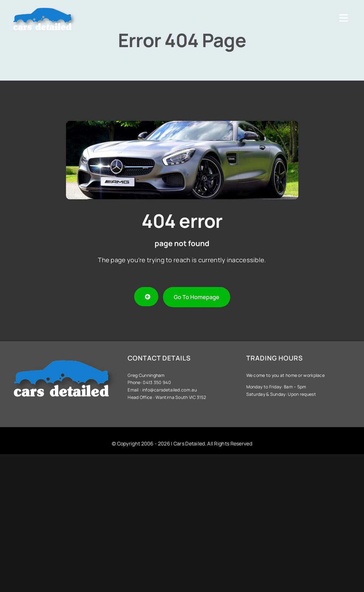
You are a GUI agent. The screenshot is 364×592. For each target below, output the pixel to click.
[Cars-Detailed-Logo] (44, 7)
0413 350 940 (156, 382)
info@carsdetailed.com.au (169, 390)
